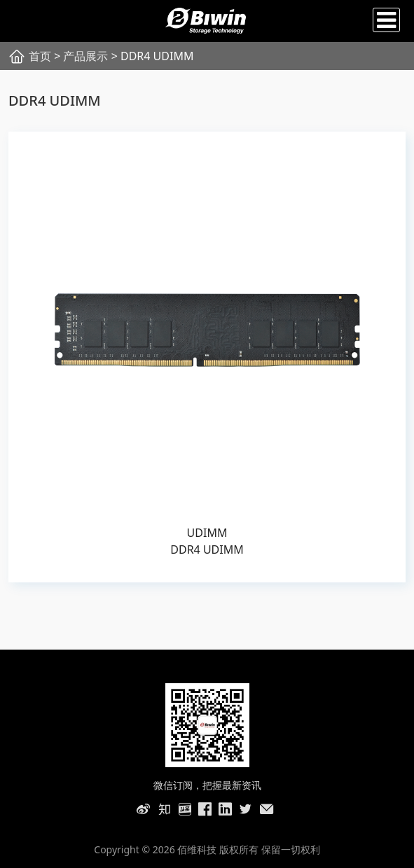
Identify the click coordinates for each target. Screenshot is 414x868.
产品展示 (85, 56)
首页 (40, 56)
